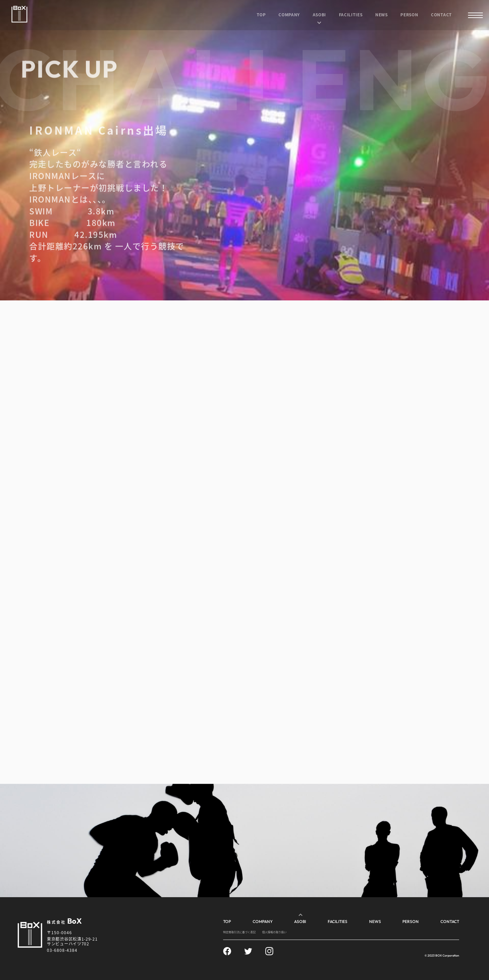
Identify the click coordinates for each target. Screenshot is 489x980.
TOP (261, 14)
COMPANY (289, 14)
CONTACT (441, 14)
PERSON (409, 14)
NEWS (382, 14)
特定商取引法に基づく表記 (239, 932)
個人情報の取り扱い (274, 932)
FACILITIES (351, 14)
